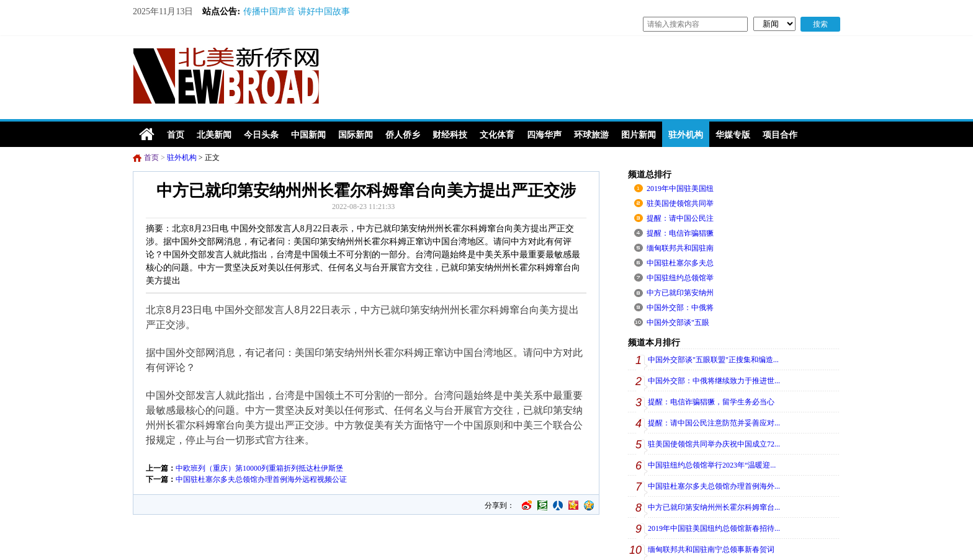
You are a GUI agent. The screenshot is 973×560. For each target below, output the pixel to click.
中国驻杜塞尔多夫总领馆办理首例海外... (714, 486)
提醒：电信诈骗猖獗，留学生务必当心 (711, 402)
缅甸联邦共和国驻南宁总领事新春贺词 (711, 549)
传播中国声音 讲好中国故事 (297, 11)
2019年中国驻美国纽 (680, 189)
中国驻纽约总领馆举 (680, 278)
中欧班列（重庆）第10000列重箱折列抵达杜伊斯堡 (259, 468)
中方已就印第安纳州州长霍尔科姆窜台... (714, 507)
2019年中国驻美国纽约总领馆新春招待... (714, 528)
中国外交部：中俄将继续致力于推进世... (714, 381)
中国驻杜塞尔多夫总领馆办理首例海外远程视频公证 (261, 479)
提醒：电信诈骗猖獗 (680, 233)
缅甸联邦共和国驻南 (680, 248)
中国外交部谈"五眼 (678, 322)
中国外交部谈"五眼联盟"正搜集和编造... (713, 360)
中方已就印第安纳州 (680, 293)
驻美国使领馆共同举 (680, 203)
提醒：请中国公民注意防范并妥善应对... (714, 423)
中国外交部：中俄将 (680, 308)
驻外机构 (182, 158)
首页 (151, 158)
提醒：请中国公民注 (680, 218)
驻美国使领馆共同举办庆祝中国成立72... (714, 444)
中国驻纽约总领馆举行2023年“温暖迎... (712, 465)
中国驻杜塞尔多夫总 (680, 263)
